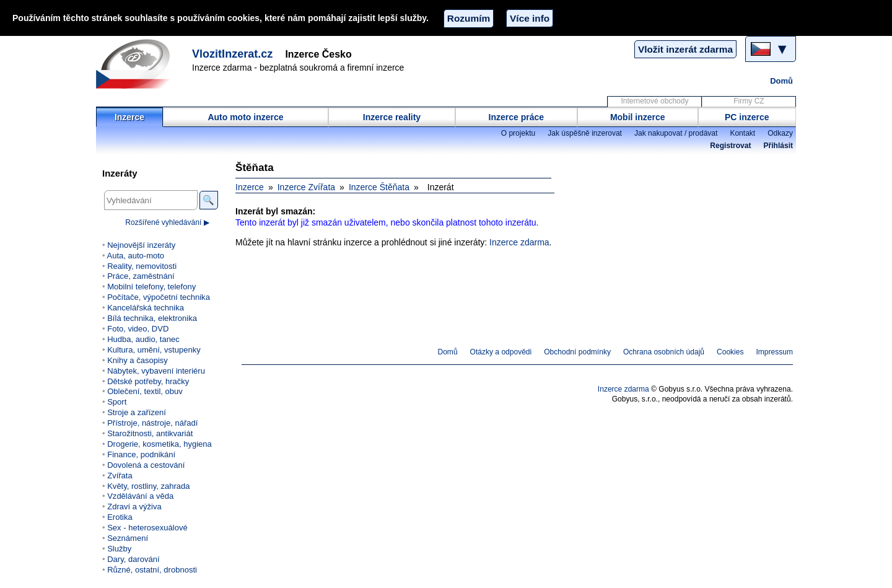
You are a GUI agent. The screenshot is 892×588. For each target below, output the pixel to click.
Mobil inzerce (638, 117)
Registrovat (730, 146)
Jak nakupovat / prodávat (676, 133)
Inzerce (129, 117)
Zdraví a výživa (134, 507)
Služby (119, 549)
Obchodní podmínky (577, 352)
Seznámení (128, 538)
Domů (781, 81)
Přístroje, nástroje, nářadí (152, 423)
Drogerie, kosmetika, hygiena (160, 444)
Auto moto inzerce (245, 117)
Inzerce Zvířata (306, 187)
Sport (117, 402)
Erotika (120, 517)
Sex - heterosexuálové (147, 528)
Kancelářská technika (146, 308)
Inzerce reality (392, 117)
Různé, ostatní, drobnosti (152, 570)
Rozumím (469, 18)
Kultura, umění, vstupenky (154, 350)
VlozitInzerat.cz (232, 54)
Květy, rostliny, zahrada (148, 486)
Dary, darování (133, 559)
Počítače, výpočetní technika (159, 297)
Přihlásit (778, 146)
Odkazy (780, 133)
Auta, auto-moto (135, 256)
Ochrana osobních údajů (664, 352)
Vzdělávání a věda (140, 496)
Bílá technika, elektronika (152, 318)
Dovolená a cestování (146, 465)
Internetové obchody (654, 101)
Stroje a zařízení (137, 412)
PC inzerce (747, 117)
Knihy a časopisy (138, 360)
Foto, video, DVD (138, 329)
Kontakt (742, 133)
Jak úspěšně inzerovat (585, 133)
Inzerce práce (517, 117)
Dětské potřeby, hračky (148, 381)
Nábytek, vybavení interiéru (156, 371)
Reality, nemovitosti (142, 266)
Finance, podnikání (141, 454)
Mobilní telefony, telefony (151, 287)
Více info (530, 18)
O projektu (518, 133)
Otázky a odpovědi (501, 352)
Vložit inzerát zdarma (685, 49)
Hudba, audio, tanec (143, 339)
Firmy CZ (749, 101)
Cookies (730, 352)
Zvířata (120, 476)
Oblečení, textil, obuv (145, 391)
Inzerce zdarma (519, 242)
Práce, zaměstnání (141, 276)
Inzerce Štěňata (379, 187)
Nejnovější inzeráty (141, 245)
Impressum (775, 352)
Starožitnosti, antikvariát (150, 433)
